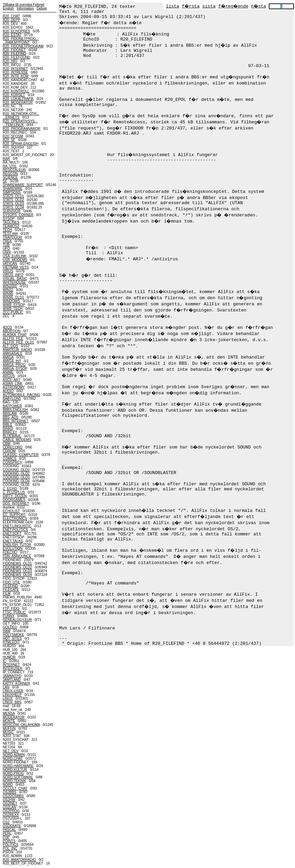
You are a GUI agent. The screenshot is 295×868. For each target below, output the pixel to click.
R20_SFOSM (13, 136)
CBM (6, 444)
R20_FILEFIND (14, 54)
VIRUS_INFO (13, 275)
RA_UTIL (10, 166)
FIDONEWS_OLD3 (17, 571)
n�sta (259, 6)
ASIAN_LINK (13, 384)
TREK (7, 241)
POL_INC (10, 848)
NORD (8, 785)
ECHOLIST (11, 511)
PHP (6, 837)
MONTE (9, 721)
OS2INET (10, 803)
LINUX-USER (13, 691)
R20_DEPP (11, 20)
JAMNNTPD (12, 676)
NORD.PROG (13, 773)
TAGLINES (11, 222)
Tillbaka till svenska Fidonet (24, 5)
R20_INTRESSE (15, 72)
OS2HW (9, 800)
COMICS (10, 459)
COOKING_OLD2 (16, 474)
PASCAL (9, 830)
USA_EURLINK (14, 256)
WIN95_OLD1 (13, 297)
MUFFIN (9, 728)
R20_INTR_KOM (16, 76)
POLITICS (11, 845)
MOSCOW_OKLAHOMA (21, 725)
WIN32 (8, 290)
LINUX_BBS (12, 702)
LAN (6, 687)
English (8, 8)
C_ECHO (10, 489)
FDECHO (10, 552)
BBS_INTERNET (16, 421)
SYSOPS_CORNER (18, 215)
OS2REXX (11, 815)
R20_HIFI (10, 61)
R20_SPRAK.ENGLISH (21, 144)
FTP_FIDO (11, 608)
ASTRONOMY (14, 387)
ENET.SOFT (12, 534)
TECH (7, 230)
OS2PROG (11, 811)
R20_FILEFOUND (17, 57)
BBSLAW (10, 414)
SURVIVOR (12, 211)
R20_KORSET (14, 95)
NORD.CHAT (13, 758)
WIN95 (8, 294)
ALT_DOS (10, 346)
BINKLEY (10, 432)
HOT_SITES (12, 638)
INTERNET (11, 665)
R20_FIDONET (14, 50)
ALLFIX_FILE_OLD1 (18, 342)
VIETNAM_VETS (16, 267)
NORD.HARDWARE (18, 766)
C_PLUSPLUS (14, 492)
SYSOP (9, 219)
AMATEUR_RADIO (17, 350)
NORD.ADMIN (14, 755)
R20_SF (9, 140)
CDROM (9, 451)
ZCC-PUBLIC (13, 312)
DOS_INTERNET (16, 504)
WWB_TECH (13, 309)
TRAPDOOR (12, 237)
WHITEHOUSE (14, 282)
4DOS (7, 327)
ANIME (8, 372)
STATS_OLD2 (13, 200)
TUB (6, 245)
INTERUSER (13, 668)
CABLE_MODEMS (17, 440)
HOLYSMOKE (13, 635)
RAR (6, 159)
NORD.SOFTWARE (18, 777)
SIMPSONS (12, 192)
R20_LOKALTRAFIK (18, 99)
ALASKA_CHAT (15, 335)
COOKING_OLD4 (16, 481)
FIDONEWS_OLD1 (17, 564)
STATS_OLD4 (13, 207)
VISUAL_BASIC (15, 279)
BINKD (8, 429)
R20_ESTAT (12, 35)
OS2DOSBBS (13, 796)
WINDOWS (11, 301)
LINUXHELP (12, 695)
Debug (42, 8)
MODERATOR (14, 717)
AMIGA (8, 357)
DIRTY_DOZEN (15, 496)
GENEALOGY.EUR (17, 620)
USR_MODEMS (15, 260)
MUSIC (8, 732)
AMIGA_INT (12, 361)
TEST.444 (10, 234)
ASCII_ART (11, 380)
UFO (6, 249)
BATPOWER (12, 406)
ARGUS (9, 376)
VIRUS (8, 271)
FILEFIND (10, 586)
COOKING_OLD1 (16, 470)
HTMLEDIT (11, 642)
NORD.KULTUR (15, 770)
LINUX (8, 698)
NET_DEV (11, 751)
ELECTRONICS (15, 519)
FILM (7, 593)
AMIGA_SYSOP (15, 369)
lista (172, 6)
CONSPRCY (12, 462)
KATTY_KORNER (16, 683)
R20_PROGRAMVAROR (21, 129)
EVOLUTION (13, 549)
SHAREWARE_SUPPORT (23, 185)
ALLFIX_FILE (13, 339)
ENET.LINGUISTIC (17, 526)
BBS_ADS (11, 417)
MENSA (9, 713)
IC (4, 661)
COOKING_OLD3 (16, 477)
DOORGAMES (14, 500)
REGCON (10, 174)
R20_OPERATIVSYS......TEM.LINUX (20, 123)
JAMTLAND (12, 680)
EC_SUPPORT (14, 515)
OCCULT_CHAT (15, 788)
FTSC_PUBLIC (14, 612)
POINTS (9, 841)
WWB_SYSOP (14, 305)
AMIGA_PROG (14, 365)
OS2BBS (10, 792)
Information (25, 8)
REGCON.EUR (14, 170)
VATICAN (10, 264)
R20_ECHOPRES (16, 31)
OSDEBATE (12, 826)
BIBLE (8, 425)
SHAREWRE (13, 189)
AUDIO (8, 391)
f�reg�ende (233, 6)
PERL (7, 833)
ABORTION (12, 331)
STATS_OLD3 (13, 204)
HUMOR (9, 657)
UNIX (7, 252)
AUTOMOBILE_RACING (21, 395)
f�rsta (191, 6)
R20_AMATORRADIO (19, 860)
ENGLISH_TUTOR (17, 545)
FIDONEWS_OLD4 (17, 575)
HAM (6, 631)
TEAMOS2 (11, 226)
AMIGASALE (13, 354)
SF (5, 181)
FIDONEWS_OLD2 (17, 567)
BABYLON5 (12, 399)
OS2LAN (9, 807)
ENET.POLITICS (15, 530)
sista (209, 6)
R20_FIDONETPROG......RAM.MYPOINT (21, 41)
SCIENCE (10, 177)
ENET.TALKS (13, 541)
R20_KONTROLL (16, 91)
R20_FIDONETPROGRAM (23, 46)
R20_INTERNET (15, 69)
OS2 (6, 822)
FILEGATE (11, 590)
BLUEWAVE (12, 436)
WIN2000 (10, 286)
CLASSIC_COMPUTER (21, 455)
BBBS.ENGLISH (15, 410)
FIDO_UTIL (11, 582)
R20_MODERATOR (18, 102)
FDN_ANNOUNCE (17, 556)
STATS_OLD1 (13, 196)
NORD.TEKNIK (14, 781)
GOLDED (10, 627)
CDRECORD (13, 447)
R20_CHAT (11, 16)
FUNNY (9, 616)
